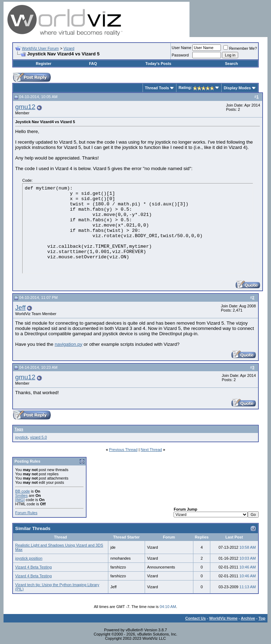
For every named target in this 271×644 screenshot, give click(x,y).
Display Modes (237, 88)
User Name (182, 48)
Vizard (69, 48)
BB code (23, 491)
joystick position (29, 558)
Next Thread (151, 450)
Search (231, 64)
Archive (248, 618)
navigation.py (69, 344)
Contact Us (195, 618)
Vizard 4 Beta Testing (34, 567)
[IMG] (20, 500)
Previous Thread (123, 450)
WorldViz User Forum (40, 48)
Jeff (20, 308)
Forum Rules (26, 513)
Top (262, 618)
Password (180, 55)
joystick (22, 437)
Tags (19, 429)
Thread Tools (157, 88)
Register (44, 64)
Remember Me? (240, 48)
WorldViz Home (223, 618)
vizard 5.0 (38, 437)
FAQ (93, 64)
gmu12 (25, 107)
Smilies (21, 495)
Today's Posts (158, 64)
